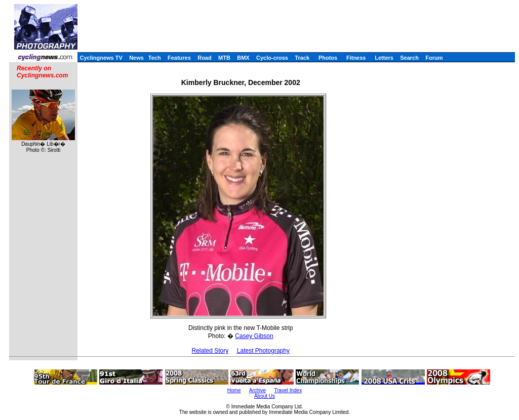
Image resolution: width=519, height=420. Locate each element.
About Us (265, 396)
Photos (328, 58)
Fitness (356, 58)
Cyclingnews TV (101, 58)
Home (234, 390)
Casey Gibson (254, 336)
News (136, 58)
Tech (155, 58)
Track (302, 58)
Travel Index (288, 390)
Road (205, 58)
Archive (257, 390)
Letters (384, 58)
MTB (224, 58)
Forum (434, 58)
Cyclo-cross (272, 58)
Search (409, 58)
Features (179, 58)
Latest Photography (263, 351)
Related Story (210, 351)
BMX (243, 58)
